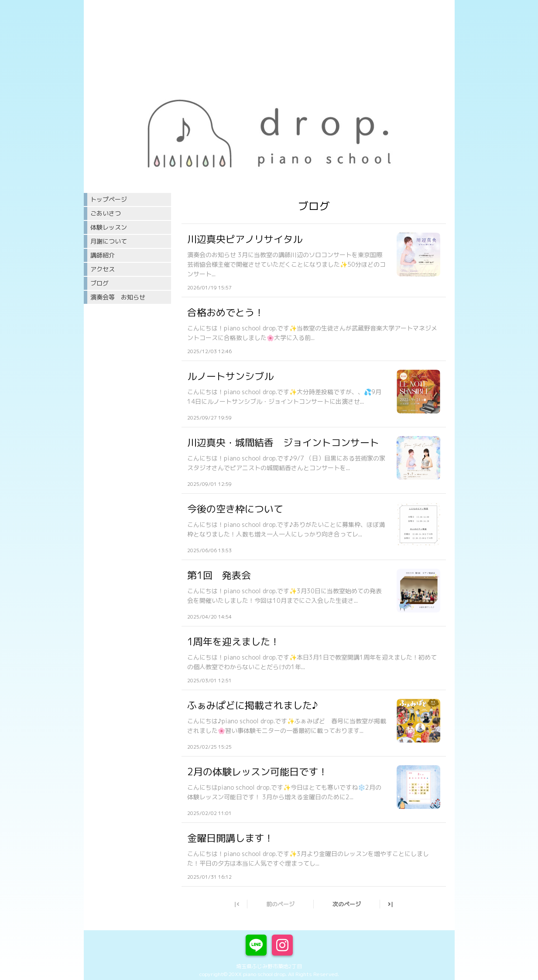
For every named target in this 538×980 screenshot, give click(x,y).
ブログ (99, 283)
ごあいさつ (106, 213)
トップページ (109, 199)
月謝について (109, 241)
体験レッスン (109, 227)
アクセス (103, 269)
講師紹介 (103, 255)
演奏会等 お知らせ (118, 297)
